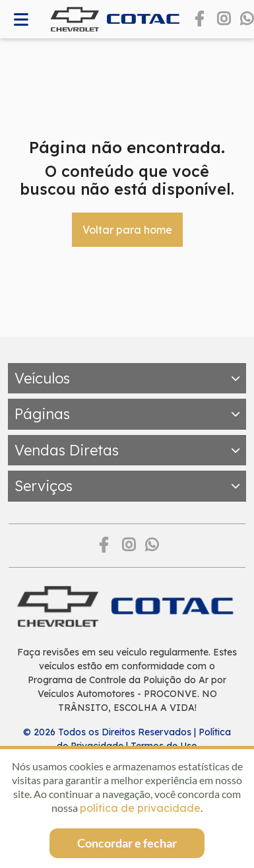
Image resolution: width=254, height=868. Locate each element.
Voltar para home (127, 230)
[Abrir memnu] (21, 19)
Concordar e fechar (127, 843)
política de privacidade (140, 808)
